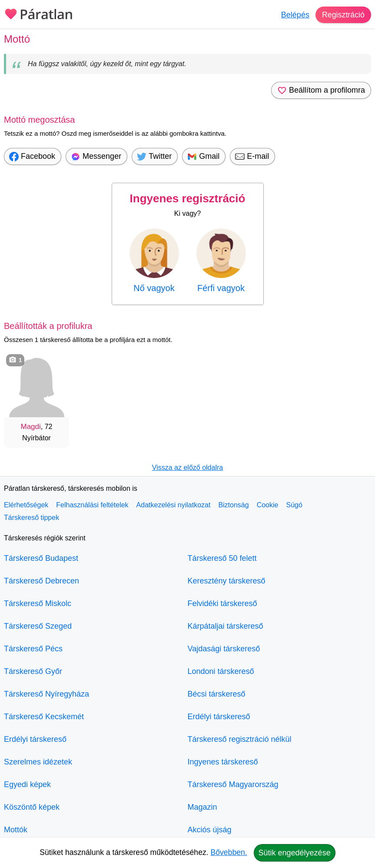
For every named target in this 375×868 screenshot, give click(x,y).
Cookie (268, 505)
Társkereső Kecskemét (44, 717)
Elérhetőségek (26, 505)
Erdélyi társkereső (35, 739)
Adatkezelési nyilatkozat (174, 505)
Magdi (31, 427)
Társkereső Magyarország (233, 784)
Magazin (202, 807)
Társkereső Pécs (33, 649)
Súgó (294, 505)
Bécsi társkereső (217, 694)
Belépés (295, 15)
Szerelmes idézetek (38, 762)
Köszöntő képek (32, 807)
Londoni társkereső (221, 671)
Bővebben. (229, 852)
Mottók (16, 830)
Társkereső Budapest (41, 558)
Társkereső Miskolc (38, 603)
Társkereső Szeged (38, 626)
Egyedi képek (27, 784)
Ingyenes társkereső (223, 762)
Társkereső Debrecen (41, 581)
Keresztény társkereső (227, 581)
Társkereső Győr (33, 671)
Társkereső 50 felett (222, 558)
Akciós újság (210, 830)
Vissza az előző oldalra (187, 468)
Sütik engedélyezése (295, 853)
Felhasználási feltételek (92, 505)
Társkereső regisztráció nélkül (240, 739)
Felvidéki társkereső (222, 603)
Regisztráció (343, 15)
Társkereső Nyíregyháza (46, 694)
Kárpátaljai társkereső (226, 626)
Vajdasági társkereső (224, 649)
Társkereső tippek (32, 518)
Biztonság (233, 505)
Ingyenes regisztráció (188, 198)
